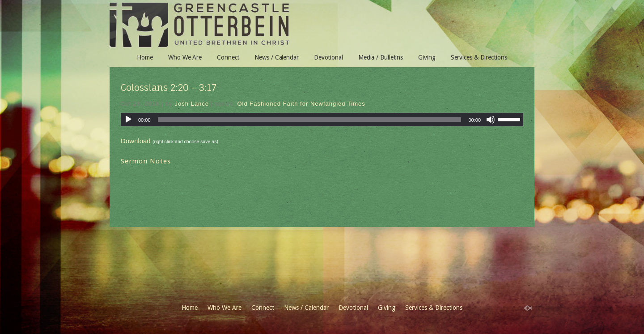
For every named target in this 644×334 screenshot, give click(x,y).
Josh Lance (192, 104)
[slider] (310, 120)
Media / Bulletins (381, 57)
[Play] (128, 120)
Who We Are (185, 57)
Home (145, 57)
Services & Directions (479, 57)
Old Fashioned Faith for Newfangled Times (301, 104)
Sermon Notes (146, 161)
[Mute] (491, 120)
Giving (427, 57)
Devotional (328, 57)
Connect (228, 57)
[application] (322, 120)
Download (136, 141)
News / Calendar (277, 57)
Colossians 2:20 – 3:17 (169, 88)
